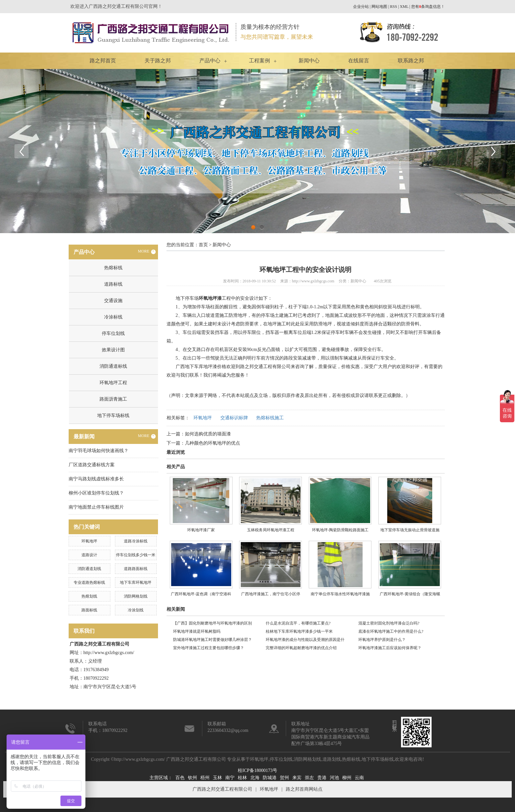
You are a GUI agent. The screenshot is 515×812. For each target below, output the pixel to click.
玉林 (217, 778)
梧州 (205, 778)
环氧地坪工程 (113, 383)
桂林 (242, 778)
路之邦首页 (103, 61)
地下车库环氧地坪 (136, 582)
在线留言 (359, 61)
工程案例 (259, 61)
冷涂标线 (113, 317)
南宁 (230, 778)
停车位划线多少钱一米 (136, 555)
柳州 (347, 778)
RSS (394, 7)
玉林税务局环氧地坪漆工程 (271, 530)
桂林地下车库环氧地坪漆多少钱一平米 (299, 631)
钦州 (192, 778)
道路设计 (89, 555)
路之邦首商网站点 (304, 789)
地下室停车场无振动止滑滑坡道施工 (410, 532)
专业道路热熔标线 (89, 582)
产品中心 (210, 61)
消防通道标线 (113, 366)
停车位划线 (113, 333)
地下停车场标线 (113, 416)
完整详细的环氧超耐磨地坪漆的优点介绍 (301, 648)
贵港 (322, 778)
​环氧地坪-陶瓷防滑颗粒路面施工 (340, 530)
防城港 (270, 778)
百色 (180, 778)
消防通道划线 (89, 569)
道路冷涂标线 (136, 541)
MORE (147, 252)
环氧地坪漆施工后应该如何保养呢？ (391, 648)
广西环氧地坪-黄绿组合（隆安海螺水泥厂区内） (410, 596)
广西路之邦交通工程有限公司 (222, 789)
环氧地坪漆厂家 (201, 530)
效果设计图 (113, 350)
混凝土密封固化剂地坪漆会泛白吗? (389, 623)
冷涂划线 (136, 610)
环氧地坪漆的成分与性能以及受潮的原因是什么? (305, 641)
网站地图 (379, 7)
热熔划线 (89, 596)
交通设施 (113, 301)
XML (404, 7)
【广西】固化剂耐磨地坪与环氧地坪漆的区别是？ (213, 624)
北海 (255, 778)
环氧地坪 (89, 541)
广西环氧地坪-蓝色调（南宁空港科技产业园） (201, 596)
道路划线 (332, 759)
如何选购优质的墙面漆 (208, 434)
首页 (203, 245)
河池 (334, 778)
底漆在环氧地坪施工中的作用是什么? (391, 631)
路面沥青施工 (113, 399)
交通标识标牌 (234, 418)
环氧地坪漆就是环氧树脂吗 (197, 631)
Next (494, 151)
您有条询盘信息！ (428, 7)
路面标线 (89, 610)
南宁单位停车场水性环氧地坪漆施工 (340, 596)
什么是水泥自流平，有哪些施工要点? (298, 623)
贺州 (284, 778)
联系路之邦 (411, 61)
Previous (21, 151)
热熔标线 (113, 268)
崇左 (309, 778)
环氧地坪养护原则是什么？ (382, 640)
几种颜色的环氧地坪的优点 (213, 443)
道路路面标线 (136, 569)
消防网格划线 (136, 596)
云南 (359, 778)
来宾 (297, 778)
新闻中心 (309, 61)
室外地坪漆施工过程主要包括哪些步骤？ (209, 648)
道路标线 (113, 284)
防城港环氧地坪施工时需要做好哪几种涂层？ (213, 640)
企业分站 (361, 7)
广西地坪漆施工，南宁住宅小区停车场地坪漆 (271, 596)
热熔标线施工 (270, 418)
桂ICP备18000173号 (257, 770)
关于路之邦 (158, 61)
